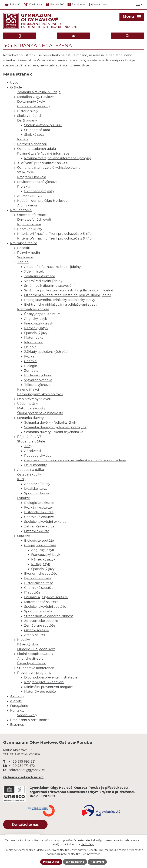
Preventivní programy (34, 673)
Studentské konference (36, 668)
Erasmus (17, 725)
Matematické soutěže (41, 602)
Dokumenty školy (31, 102)
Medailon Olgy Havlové (35, 97)
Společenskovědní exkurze (45, 522)
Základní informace (40, 276)
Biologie (31, 366)
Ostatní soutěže (37, 630)
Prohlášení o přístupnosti (30, 720)
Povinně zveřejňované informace (43, 153)
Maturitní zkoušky (31, 408)
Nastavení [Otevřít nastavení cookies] (97, 862)
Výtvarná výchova (38, 380)
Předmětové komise (33, 309)
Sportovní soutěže (38, 611)
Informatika (33, 342)
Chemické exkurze (39, 517)
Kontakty (17, 710)
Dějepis (30, 347)
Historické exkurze (39, 512)
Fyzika (29, 356)
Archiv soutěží (35, 635)
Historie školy (28, 111)
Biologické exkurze (39, 503)
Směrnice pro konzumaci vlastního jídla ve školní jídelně (69, 290)
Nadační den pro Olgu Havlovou (42, 201)
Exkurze (24, 498)
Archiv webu (27, 205)
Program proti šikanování (44, 682)
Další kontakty (36, 465)
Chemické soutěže (39, 588)
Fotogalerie (19, 706)
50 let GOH (26, 172)
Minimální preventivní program (49, 687)
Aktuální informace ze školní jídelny (52, 267)
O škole (16, 87)
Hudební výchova (38, 375)
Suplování (25, 257)
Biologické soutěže (39, 541)
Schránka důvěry (30, 418)
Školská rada (34, 135)
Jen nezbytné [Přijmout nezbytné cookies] (75, 862)
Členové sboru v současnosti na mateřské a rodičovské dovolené (75, 460)
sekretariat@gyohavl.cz (27, 770)
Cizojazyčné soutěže (40, 545)
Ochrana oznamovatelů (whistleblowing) (49, 168)
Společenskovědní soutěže (45, 607)
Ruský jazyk (41, 564)
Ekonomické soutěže (41, 574)
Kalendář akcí (28, 390)
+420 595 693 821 (22, 762)
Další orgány (27, 120)
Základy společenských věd (46, 352)
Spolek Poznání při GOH (43, 125)
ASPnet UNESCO (30, 196)
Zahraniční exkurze (39, 526)
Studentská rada (37, 130)
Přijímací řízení (29, 224)
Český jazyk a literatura (42, 314)
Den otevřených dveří (34, 399)
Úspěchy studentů (32, 663)
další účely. (88, 844)
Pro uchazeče (21, 210)
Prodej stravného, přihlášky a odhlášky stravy (60, 300)
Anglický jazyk (36, 319)
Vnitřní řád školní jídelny (43, 281)
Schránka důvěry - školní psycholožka (54, 432)
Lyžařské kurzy (36, 489)
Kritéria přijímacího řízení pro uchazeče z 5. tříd (54, 234)
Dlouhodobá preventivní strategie (51, 677)
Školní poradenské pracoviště (40, 413)
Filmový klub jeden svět (36, 649)
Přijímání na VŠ (29, 437)
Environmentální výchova (37, 182)
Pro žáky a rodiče (24, 243)
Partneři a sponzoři (32, 144)
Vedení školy (27, 715)
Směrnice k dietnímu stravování (49, 286)
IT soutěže (32, 592)
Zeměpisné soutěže (40, 626)
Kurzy (22, 479)
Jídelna (23, 262)
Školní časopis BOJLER (35, 654)
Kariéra (23, 139)
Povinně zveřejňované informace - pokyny (58, 158)
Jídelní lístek (34, 272)
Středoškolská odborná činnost (49, 616)
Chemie (30, 361)
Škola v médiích (30, 116)
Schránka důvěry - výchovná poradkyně (55, 427)
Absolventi (33, 451)
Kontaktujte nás (26, 825)
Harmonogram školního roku (40, 394)
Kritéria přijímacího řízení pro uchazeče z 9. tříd (54, 238)
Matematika (34, 338)
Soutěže (24, 536)
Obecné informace (32, 215)
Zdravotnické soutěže (41, 621)
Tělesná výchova (37, 385)
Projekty (24, 187)
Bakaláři (24, 248)
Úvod (14, 83)
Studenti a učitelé (31, 441)
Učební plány (28, 404)
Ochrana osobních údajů (37, 149)
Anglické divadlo (30, 659)
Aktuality (17, 696)
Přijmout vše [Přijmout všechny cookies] (51, 862)
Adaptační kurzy (37, 484)
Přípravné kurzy (30, 229)
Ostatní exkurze (37, 531)
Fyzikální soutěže (38, 578)
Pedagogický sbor (38, 456)
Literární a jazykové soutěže (46, 597)
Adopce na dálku (31, 470)
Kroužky (24, 640)
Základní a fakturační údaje (39, 92)
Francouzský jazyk (39, 323)
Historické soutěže (39, 583)
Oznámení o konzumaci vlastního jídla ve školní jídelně (68, 295)
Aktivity (16, 701)
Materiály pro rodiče (40, 692)
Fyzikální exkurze (38, 508)
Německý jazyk (36, 328)
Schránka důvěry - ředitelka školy (50, 423)
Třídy (28, 446)
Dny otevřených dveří (34, 220)
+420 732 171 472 (22, 766)
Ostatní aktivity (29, 474)
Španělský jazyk (37, 333)
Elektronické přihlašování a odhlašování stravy (61, 305)
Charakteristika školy (34, 106)
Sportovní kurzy (37, 493)
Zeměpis (31, 371)
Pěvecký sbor (28, 644)
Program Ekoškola (32, 177)
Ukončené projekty (39, 191)
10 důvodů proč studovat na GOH (43, 163)
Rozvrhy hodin (29, 253)
